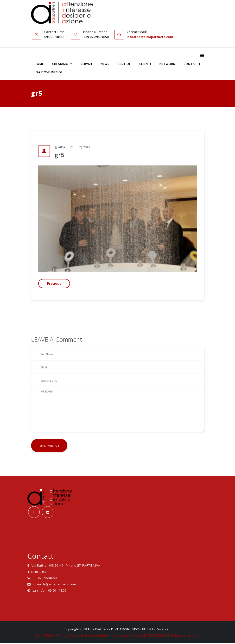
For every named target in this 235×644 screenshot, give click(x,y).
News (105, 64)
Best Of (124, 64)
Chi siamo (60, 64)
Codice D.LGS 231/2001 (150, 636)
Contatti (192, 64)
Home (39, 64)
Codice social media (185, 636)
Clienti (145, 64)
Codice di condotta (95, 636)
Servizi (86, 64)
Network (167, 64)
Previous (54, 284)
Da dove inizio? (49, 73)
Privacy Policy (68, 636)
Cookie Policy (45, 636)
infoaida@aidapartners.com (150, 37)
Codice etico (121, 636)
